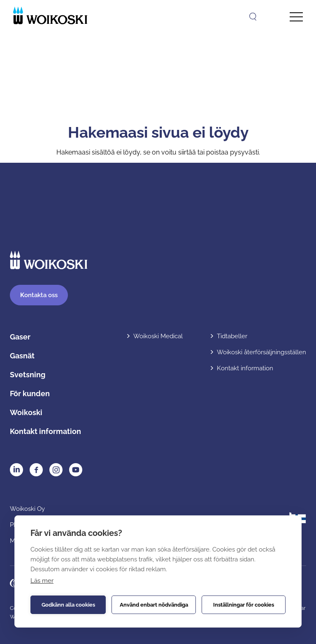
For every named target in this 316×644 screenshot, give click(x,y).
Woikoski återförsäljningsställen (261, 352)
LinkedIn (16, 470)
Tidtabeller (232, 336)
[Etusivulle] (50, 15)
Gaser (20, 337)
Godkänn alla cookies (68, 605)
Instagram (56, 470)
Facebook (36, 470)
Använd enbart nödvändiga (154, 605)
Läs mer (42, 581)
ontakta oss (39, 295)
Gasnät (22, 356)
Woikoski (26, 412)
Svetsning (28, 375)
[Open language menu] (272, 16)
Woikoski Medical (158, 336)
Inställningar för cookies (244, 605)
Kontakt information (45, 431)
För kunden (30, 394)
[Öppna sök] (253, 17)
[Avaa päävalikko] (296, 17)
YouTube (76, 470)
